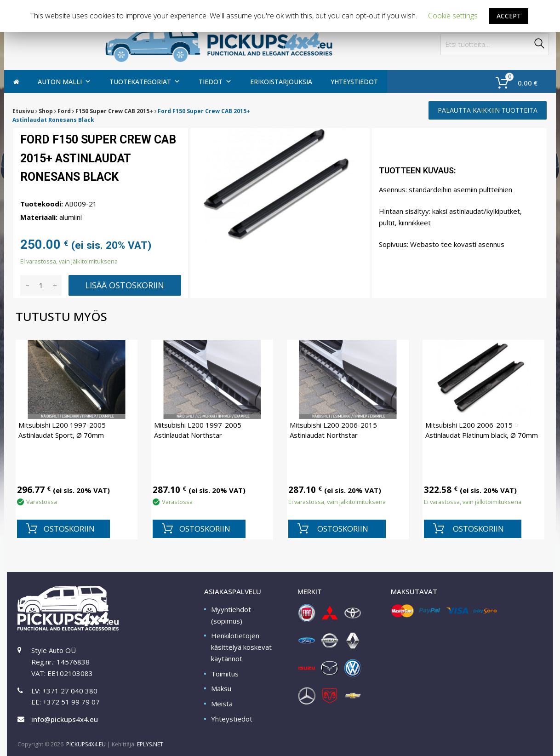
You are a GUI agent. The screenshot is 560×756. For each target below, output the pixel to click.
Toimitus (225, 674)
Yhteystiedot (354, 82)
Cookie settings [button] (453, 16)
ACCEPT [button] (509, 16)
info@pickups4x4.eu (65, 719)
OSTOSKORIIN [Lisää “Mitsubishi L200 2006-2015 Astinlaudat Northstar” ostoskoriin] (343, 529)
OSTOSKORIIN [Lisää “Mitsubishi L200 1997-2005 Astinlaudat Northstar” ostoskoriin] (205, 529)
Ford (64, 111)
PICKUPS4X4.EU (86, 744)
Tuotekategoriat (145, 82)
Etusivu (23, 111)
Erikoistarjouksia (281, 82)
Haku (540, 44)
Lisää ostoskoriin (125, 285)
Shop (46, 111)
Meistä (222, 704)
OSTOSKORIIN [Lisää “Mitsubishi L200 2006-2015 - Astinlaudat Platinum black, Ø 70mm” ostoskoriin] (478, 529)
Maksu (221, 688)
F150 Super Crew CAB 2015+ (114, 111)
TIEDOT (215, 82)
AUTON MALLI (64, 82)
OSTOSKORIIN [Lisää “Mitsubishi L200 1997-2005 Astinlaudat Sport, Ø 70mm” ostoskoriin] (69, 529)
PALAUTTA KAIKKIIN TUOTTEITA (488, 110)
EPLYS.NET (150, 744)
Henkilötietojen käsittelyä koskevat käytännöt (241, 647)
